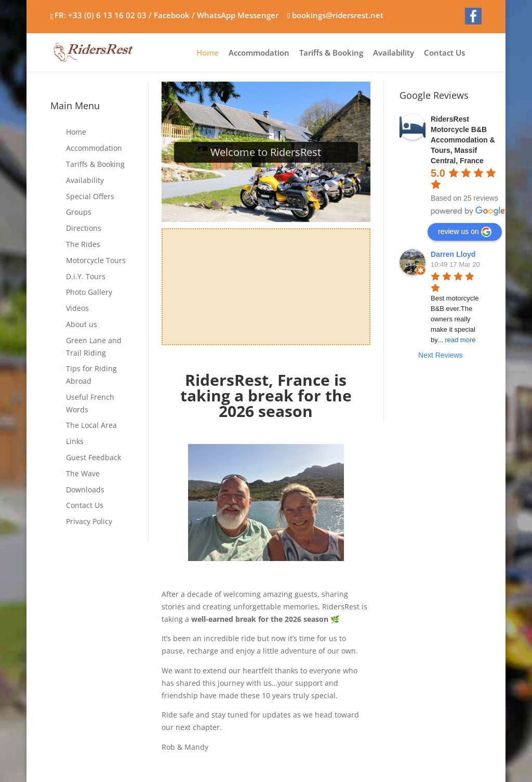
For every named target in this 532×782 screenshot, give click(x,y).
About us (82, 324)
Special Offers (90, 196)
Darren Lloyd (453, 254)
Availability (394, 53)
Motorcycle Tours (96, 260)
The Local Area (91, 425)
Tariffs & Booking (331, 53)
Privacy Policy (89, 521)
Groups (79, 212)
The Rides (83, 244)
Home (208, 53)
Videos (77, 308)
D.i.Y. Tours (86, 276)
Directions (84, 228)
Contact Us (444, 53)
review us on (465, 232)
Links (75, 441)
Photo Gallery (89, 292)
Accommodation (259, 53)
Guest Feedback (94, 457)
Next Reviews (441, 355)
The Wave (83, 473)
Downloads (85, 490)
